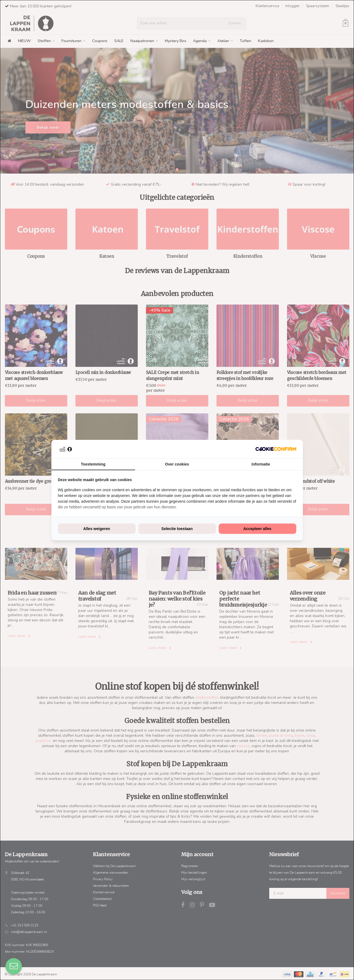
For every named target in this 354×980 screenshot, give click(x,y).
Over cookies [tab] (177, 464)
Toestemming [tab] (93, 464)
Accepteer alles (257, 529)
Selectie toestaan (177, 529)
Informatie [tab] (261, 464)
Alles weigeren (96, 529)
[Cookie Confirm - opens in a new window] (276, 449)
